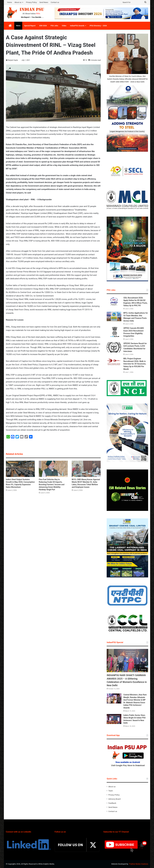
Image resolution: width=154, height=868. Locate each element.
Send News (44, 2)
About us (18, 2)
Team (111, 791)
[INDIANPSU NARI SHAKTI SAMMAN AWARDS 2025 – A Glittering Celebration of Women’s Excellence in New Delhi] (127, 661)
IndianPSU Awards (77, 26)
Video (64, 26)
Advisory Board (114, 799)
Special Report (30, 26)
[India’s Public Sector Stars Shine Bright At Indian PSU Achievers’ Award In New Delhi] (114, 719)
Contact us (55, 2)
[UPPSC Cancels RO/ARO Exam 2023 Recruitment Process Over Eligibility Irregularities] (114, 332)
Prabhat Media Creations (139, 864)
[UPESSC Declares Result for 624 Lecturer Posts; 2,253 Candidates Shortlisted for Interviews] (114, 347)
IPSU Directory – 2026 (98, 26)
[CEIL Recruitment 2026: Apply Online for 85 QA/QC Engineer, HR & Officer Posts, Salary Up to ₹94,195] (114, 302)
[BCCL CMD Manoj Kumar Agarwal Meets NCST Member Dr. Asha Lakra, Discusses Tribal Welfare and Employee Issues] (86, 469)
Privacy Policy (31, 2)
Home (10, 2)
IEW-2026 (43, 26)
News (18, 26)
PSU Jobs (54, 26)
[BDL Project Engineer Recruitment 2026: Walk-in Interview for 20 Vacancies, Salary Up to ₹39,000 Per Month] (114, 362)
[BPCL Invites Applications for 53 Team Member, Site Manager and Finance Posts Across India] (114, 316)
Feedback (112, 803)
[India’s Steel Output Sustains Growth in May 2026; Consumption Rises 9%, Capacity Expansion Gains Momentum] (20, 469)
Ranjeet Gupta (13, 60)
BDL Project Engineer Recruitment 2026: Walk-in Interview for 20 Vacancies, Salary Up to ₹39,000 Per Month (135, 364)
